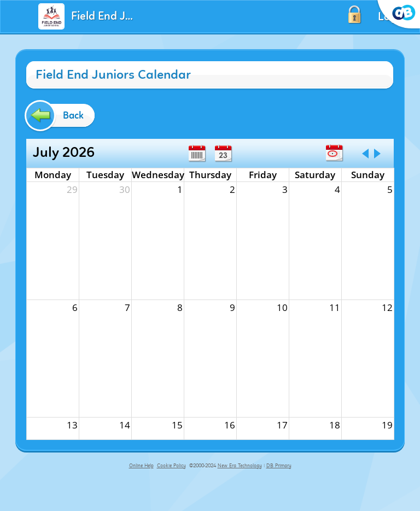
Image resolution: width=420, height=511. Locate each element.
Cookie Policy (171, 466)
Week (197, 154)
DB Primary (279, 466)
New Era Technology (240, 466)
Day (223, 154)
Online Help (141, 466)
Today (334, 153)
